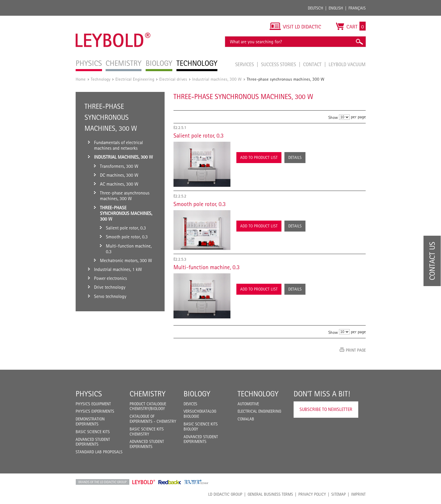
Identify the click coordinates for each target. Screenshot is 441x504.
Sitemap (339, 494)
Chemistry (148, 394)
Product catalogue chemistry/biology (148, 406)
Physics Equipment (93, 404)
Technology (101, 79)
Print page (356, 350)
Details (295, 157)
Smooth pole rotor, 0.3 (200, 204)
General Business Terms (270, 494)
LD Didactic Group (225, 494)
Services (245, 64)
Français (357, 8)
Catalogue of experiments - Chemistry (153, 419)
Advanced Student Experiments (93, 442)
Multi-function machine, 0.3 (207, 267)
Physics (89, 394)
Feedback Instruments (170, 482)
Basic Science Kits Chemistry (147, 432)
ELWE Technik (196, 482)
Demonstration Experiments (90, 421)
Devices (190, 404)
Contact (313, 64)
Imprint (358, 494)
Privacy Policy (312, 494)
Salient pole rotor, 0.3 (199, 135)
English (336, 8)
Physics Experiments (95, 411)
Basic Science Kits (93, 432)
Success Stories (279, 64)
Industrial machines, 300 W (217, 79)
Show (333, 117)
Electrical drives (173, 79)
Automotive (248, 404)
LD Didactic (102, 482)
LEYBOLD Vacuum (347, 64)
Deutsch (316, 8)
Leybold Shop (144, 482)
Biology (197, 394)
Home (81, 79)
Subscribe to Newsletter (326, 409)
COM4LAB (246, 419)
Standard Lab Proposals (99, 452)
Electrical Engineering (135, 79)
